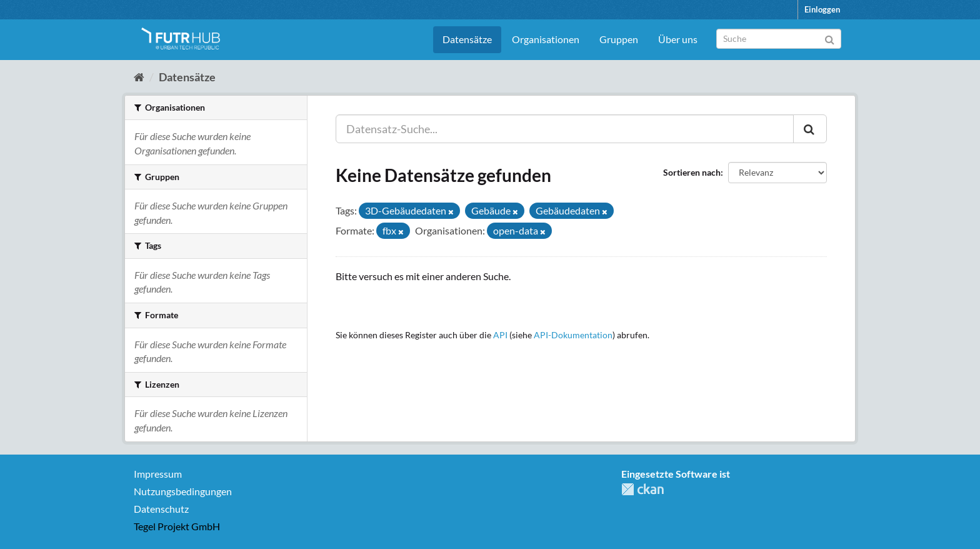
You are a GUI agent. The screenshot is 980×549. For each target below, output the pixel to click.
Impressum (158, 474)
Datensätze (467, 39)
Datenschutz (161, 509)
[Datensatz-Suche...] (565, 129)
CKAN (642, 489)
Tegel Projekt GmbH (177, 526)
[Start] (139, 77)
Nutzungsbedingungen (183, 491)
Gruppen (619, 39)
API (500, 335)
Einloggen (822, 9)
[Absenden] (830, 38)
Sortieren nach (692, 172)
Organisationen (546, 39)
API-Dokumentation (573, 335)
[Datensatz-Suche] (779, 39)
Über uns (678, 39)
